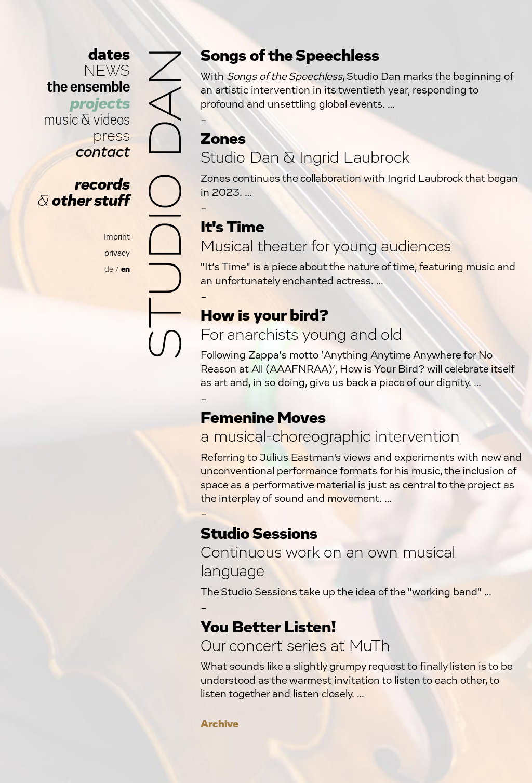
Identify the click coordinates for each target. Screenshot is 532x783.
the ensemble (88, 87)
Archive (220, 724)
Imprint (117, 237)
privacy (117, 253)
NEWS (107, 71)
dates (109, 55)
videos (112, 120)
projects (100, 104)
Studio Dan (167, 203)
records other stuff (84, 193)
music (61, 120)
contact (103, 152)
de (109, 269)
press (111, 136)
